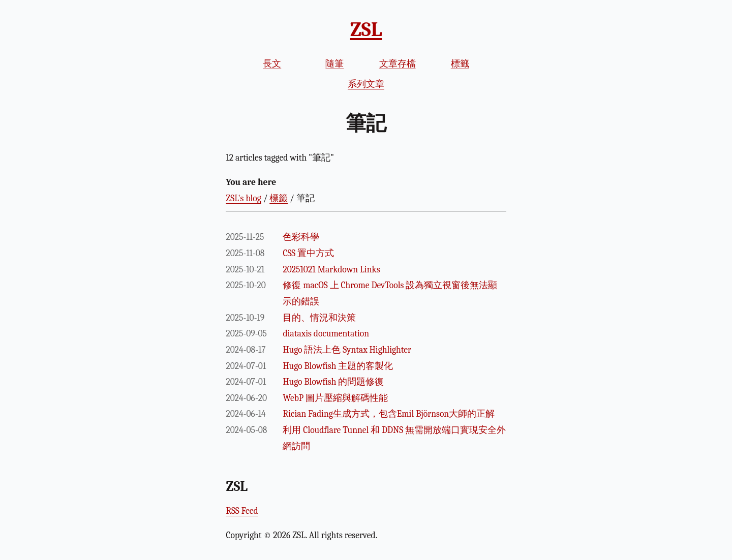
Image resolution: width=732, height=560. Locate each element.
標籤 (460, 64)
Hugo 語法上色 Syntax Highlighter (347, 350)
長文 (272, 64)
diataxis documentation (326, 333)
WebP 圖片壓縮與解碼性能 (335, 398)
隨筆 (334, 64)
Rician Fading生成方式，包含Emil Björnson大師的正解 (389, 414)
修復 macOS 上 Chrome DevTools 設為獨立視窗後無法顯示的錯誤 (390, 293)
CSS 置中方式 (308, 253)
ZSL (366, 29)
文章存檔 (398, 64)
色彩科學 (301, 237)
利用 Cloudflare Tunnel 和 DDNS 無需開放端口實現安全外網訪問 (394, 438)
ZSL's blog (243, 198)
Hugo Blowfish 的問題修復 (333, 382)
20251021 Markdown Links (331, 269)
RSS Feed (242, 511)
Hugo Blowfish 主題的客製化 (338, 366)
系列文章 (366, 84)
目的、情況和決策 (319, 318)
